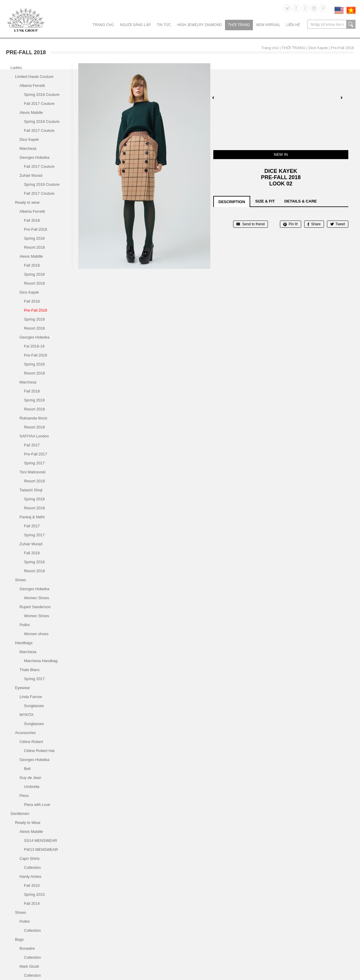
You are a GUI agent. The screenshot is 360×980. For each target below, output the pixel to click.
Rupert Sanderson (35, 607)
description (232, 202)
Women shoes (36, 634)
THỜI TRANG (239, 25)
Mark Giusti (29, 966)
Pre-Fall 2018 (342, 48)
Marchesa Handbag (41, 661)
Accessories (25, 733)
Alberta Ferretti (32, 86)
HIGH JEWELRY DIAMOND (199, 25)
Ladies (16, 68)
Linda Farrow (31, 697)
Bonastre (27, 948)
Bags (19, 939)
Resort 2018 (34, 247)
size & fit (265, 201)
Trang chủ (103, 25)
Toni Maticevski (33, 472)
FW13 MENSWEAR (41, 850)
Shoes (20, 580)
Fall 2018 (32, 220)
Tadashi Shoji (31, 490)
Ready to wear (27, 202)
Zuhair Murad (31, 175)
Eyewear (22, 688)
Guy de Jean (30, 778)
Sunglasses (34, 706)
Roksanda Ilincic (33, 418)
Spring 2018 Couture (42, 95)
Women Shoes (37, 598)
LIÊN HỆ (293, 25)
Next (341, 98)
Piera (24, 796)
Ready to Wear (28, 823)
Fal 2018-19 (34, 346)
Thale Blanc (30, 670)
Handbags (24, 643)
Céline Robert (31, 742)
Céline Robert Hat (39, 751)
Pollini (25, 625)
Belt (27, 769)
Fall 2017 (32, 445)
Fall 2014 (32, 903)
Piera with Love (37, 805)
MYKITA (27, 715)
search (351, 24)
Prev (213, 98)
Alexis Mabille (31, 113)
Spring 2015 (34, 894)
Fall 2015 (32, 885)
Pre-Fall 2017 (36, 454)
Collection (32, 867)
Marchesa (28, 148)
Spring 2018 (34, 238)
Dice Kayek (318, 48)
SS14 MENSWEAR (40, 841)
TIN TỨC (164, 25)
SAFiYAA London (34, 436)
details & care (301, 201)
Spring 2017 (34, 463)
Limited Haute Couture (34, 77)
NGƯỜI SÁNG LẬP (135, 25)
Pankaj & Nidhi (32, 517)
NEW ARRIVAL (268, 25)
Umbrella (32, 787)
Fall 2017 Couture (39, 104)
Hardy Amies (30, 876)
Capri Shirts (30, 859)
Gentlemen (20, 814)
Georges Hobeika (34, 157)
